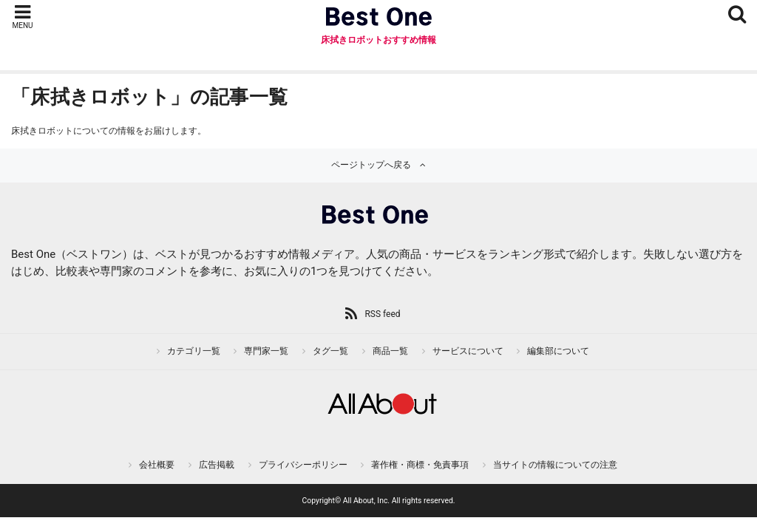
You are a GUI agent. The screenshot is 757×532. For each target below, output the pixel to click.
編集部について (558, 351)
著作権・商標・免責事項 (420, 465)
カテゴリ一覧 (194, 351)
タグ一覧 (330, 351)
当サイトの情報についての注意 (555, 465)
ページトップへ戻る (371, 165)
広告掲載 (217, 465)
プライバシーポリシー (303, 465)
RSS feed (382, 314)
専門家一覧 (266, 351)
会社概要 (157, 465)
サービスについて (468, 351)
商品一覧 (390, 351)
